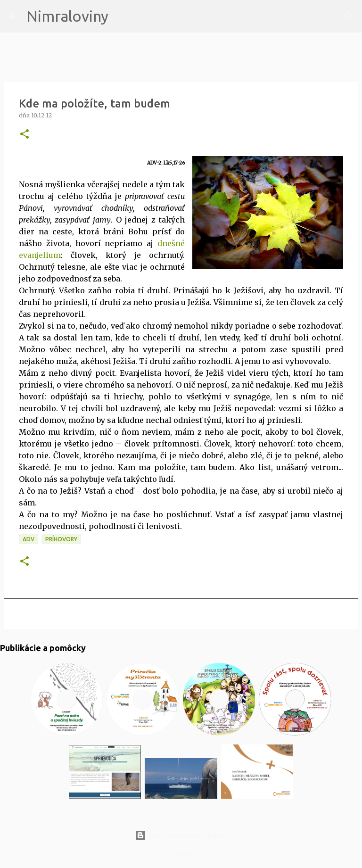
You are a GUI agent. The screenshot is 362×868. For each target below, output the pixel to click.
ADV (29, 539)
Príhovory (61, 539)
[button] (25, 135)
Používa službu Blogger (181, 835)
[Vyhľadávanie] (122, 17)
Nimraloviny (67, 16)
